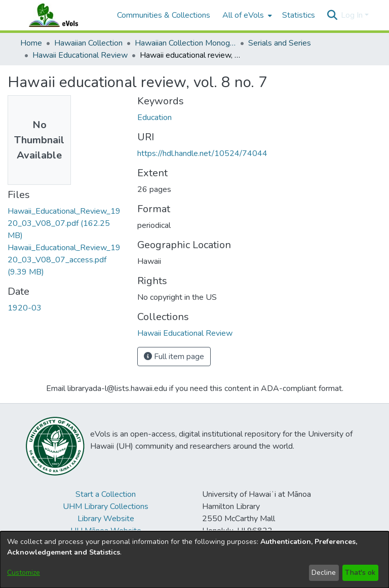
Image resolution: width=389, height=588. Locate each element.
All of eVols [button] (243, 15)
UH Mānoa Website (106, 531)
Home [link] (31, 43)
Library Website (106, 519)
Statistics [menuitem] (299, 15)
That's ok (360, 573)
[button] (332, 15)
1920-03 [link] (25, 308)
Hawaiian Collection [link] (88, 43)
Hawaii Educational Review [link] (80, 55)
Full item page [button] (174, 357)
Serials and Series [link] (280, 43)
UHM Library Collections (106, 506)
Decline (324, 573)
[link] (64, 223)
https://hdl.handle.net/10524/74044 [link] (202, 153)
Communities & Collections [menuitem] (164, 15)
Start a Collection (106, 494)
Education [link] (154, 117)
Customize (24, 573)
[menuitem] (246, 15)
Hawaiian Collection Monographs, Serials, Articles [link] (185, 43)
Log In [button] (353, 15)
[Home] (63, 15)
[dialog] (194, 560)
